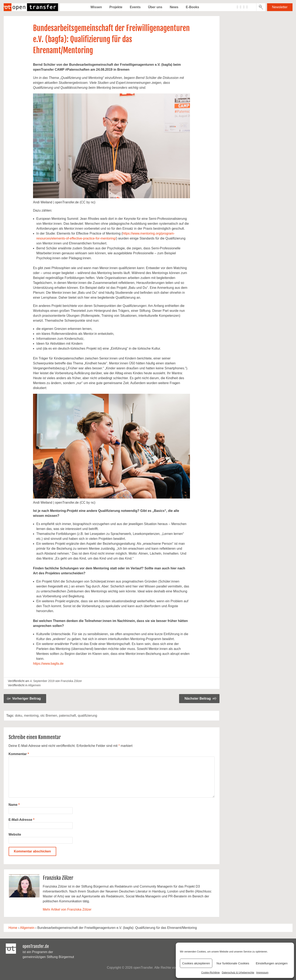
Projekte (116, 7)
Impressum (262, 973)
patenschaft (68, 716)
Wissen (96, 7)
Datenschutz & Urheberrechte (238, 973)
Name (14, 805)
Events (135, 7)
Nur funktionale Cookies (233, 963)
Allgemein (34, 685)
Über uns (155, 7)
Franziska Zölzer (71, 681)
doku (19, 716)
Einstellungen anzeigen (272, 963)
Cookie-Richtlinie (210, 973)
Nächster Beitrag (198, 698)
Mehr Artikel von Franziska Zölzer (67, 909)
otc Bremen (49, 716)
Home (13, 928)
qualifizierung (87, 716)
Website (15, 834)
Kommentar (19, 754)
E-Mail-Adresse (22, 820)
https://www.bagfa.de (48, 664)
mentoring (31, 716)
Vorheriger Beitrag (27, 698)
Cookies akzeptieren (196, 963)
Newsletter (280, 7)
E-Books (193, 7)
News (174, 7)
